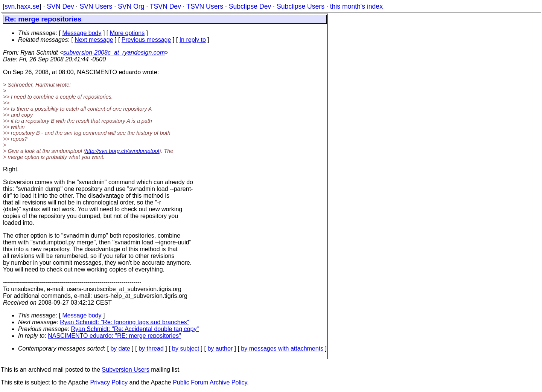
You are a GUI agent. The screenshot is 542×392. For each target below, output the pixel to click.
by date (120, 349)
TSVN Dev (165, 6)
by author (220, 349)
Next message (94, 40)
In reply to (193, 40)
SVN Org (131, 6)
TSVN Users (205, 6)
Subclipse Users (301, 6)
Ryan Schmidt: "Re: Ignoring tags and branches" (124, 322)
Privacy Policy (109, 382)
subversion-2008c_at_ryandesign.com (114, 53)
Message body (82, 33)
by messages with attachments (282, 349)
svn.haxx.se (22, 6)
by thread (151, 349)
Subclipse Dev (250, 6)
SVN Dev (60, 6)
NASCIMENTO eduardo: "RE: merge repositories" (114, 336)
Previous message (146, 40)
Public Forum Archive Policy (210, 382)
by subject (186, 349)
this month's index (356, 6)
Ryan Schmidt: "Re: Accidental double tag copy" (135, 329)
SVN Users (96, 6)
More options (127, 33)
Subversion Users (126, 370)
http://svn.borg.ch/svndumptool (122, 151)
